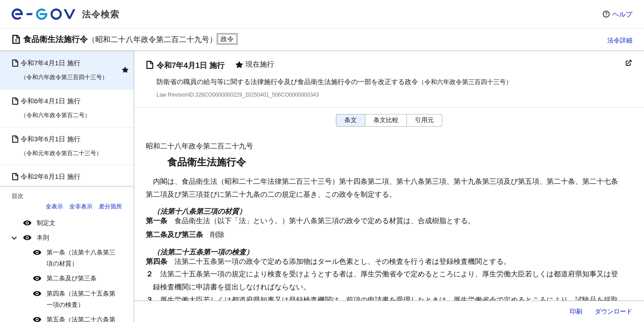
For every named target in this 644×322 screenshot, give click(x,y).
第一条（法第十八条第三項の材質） (81, 258)
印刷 (576, 311)
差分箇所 (110, 206)
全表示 (54, 206)
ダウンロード (614, 311)
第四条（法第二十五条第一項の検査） (81, 299)
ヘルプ (622, 14)
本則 (43, 237)
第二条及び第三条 (72, 278)
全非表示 (81, 206)
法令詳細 (620, 40)
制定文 (46, 223)
